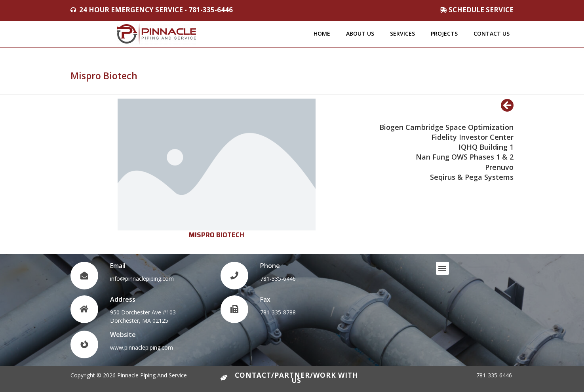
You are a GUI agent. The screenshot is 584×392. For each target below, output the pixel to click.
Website (123, 335)
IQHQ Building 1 (486, 147)
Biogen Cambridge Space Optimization (446, 127)
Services (402, 33)
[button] (442, 268)
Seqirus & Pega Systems (472, 177)
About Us (360, 33)
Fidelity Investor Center (472, 137)
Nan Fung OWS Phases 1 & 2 (465, 157)
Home (322, 33)
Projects (444, 33)
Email (118, 266)
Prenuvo (499, 167)
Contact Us (492, 33)
